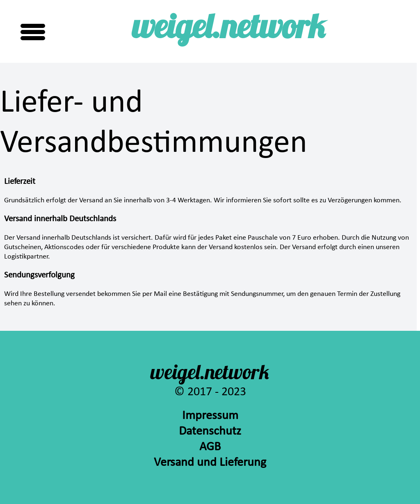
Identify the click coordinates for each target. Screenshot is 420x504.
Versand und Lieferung (210, 463)
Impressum (210, 416)
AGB (210, 447)
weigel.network (229, 30)
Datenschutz (210, 432)
